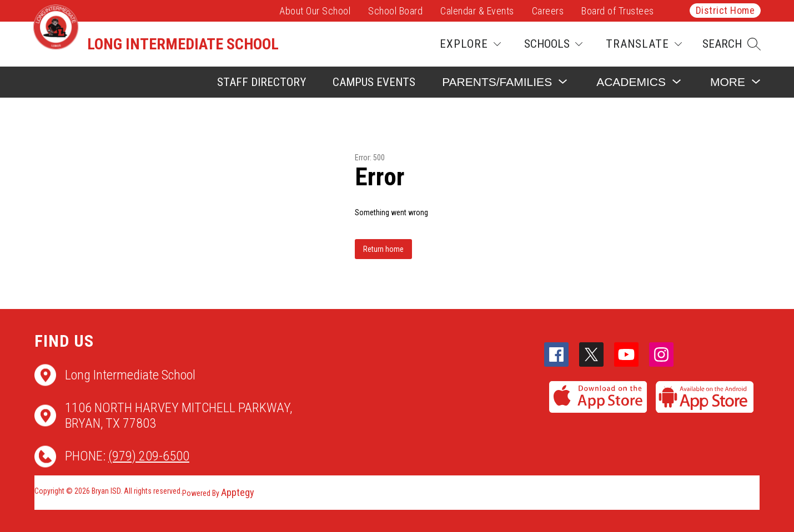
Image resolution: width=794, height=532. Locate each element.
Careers (548, 11)
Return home (383, 249)
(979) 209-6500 (149, 456)
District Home (725, 10)
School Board (395, 11)
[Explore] (470, 44)
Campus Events (374, 82)
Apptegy (238, 492)
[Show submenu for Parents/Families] (497, 82)
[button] (732, 44)
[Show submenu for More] (728, 82)
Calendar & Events (477, 11)
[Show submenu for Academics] (631, 82)
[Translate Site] (644, 44)
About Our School (315, 11)
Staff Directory (262, 82)
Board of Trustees (618, 11)
